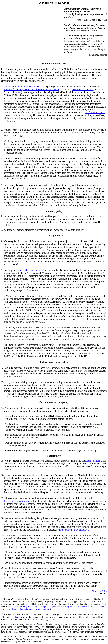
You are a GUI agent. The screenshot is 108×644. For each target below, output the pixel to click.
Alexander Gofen (99, 591)
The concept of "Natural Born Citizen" (23, 87)
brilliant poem (18, 617)
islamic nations (93, 461)
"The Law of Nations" (83, 89)
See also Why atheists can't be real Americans (77, 606)
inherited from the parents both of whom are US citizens (31, 89)
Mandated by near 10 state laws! (74, 530)
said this (52, 619)
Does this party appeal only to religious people (34, 606)
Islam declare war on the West (32, 270)
